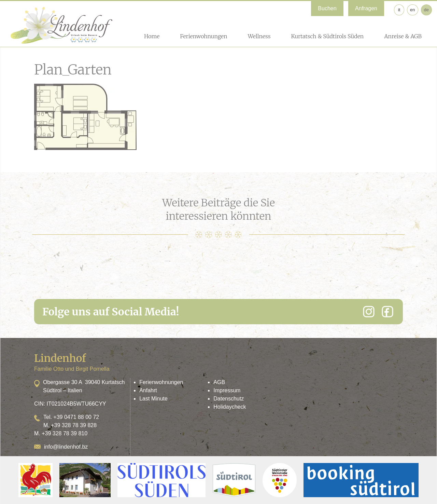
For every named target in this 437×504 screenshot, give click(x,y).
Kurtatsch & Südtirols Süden (327, 36)
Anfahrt (148, 390)
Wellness (259, 36)
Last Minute (153, 399)
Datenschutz (229, 399)
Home (152, 36)
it (399, 10)
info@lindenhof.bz (66, 447)
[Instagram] (369, 312)
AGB (219, 382)
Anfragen (366, 8)
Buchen (327, 8)
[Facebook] (387, 312)
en (412, 10)
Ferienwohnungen (203, 36)
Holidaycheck (230, 407)
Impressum (227, 390)
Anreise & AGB (403, 36)
